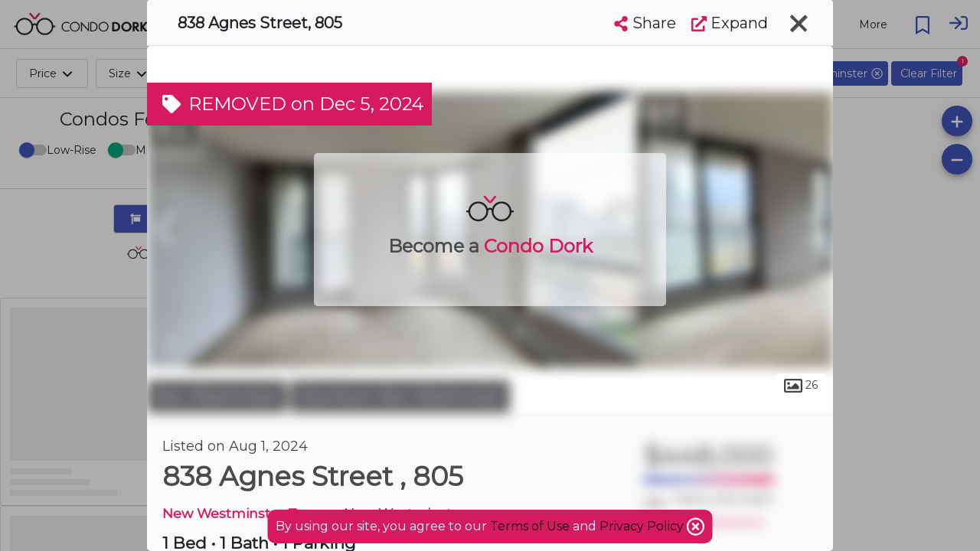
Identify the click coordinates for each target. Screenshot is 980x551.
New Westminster (217, 396)
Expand (730, 23)
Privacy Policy (643, 526)
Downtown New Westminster (400, 396)
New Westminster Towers (250, 513)
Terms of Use (530, 526)
